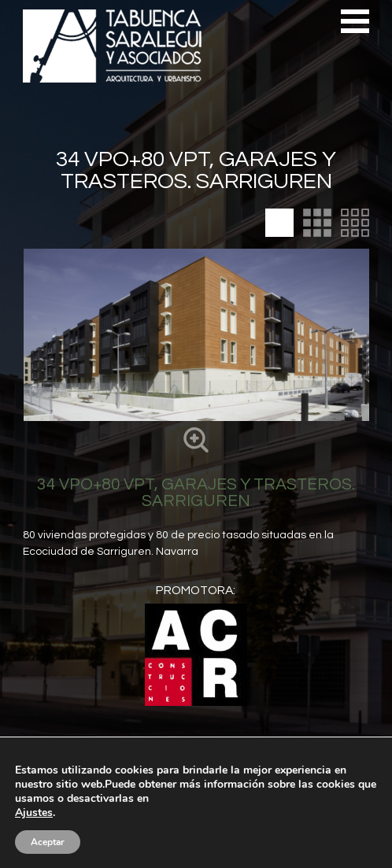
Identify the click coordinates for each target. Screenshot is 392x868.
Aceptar (48, 842)
